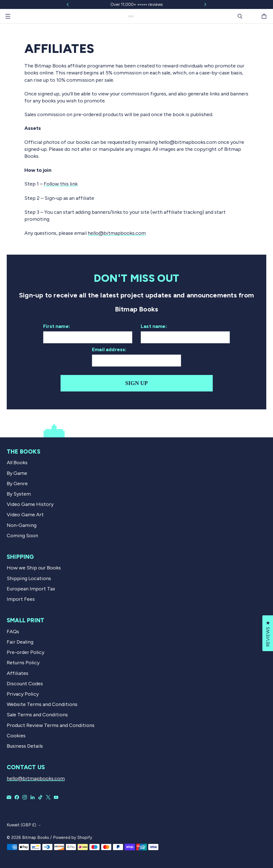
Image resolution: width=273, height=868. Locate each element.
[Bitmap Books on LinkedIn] (33, 797)
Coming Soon (22, 536)
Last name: (154, 326)
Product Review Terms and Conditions (51, 725)
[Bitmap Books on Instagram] (25, 797)
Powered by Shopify (73, 837)
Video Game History (30, 504)
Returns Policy (23, 663)
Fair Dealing (20, 642)
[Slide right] (205, 4)
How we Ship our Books (34, 568)
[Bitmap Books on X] (48, 797)
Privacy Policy (23, 694)
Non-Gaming (22, 525)
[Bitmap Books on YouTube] (56, 797)
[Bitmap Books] (131, 16)
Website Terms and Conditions (42, 704)
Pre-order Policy (26, 652)
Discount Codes (25, 684)
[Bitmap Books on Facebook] (17, 797)
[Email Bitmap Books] (9, 797)
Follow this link (61, 184)
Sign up (137, 383)
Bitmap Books (36, 837)
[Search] (240, 16)
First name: (57, 326)
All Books (17, 463)
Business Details (25, 746)
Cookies (16, 736)
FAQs (13, 632)
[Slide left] (68, 4)
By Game (17, 473)
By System (19, 494)
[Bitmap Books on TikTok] (40, 797)
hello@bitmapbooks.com (117, 233)
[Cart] (265, 16)
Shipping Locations (29, 578)
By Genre (17, 484)
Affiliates (18, 673)
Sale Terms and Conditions (37, 715)
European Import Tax (31, 589)
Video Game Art (25, 515)
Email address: (109, 349)
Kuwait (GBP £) (21, 825)
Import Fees (21, 599)
